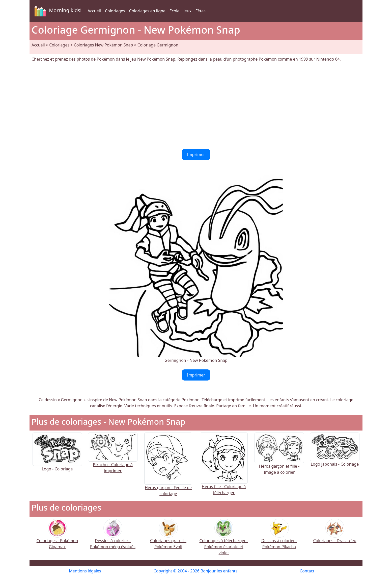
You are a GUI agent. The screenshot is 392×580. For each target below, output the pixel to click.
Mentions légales (85, 571)
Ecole (174, 11)
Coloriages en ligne (147, 11)
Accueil (94, 11)
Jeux (187, 11)
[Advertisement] (196, 106)
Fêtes (201, 11)
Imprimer (196, 155)
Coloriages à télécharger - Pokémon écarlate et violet (224, 540)
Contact (307, 571)
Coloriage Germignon (158, 45)
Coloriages (115, 11)
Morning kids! (57, 11)
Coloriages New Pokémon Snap (104, 45)
